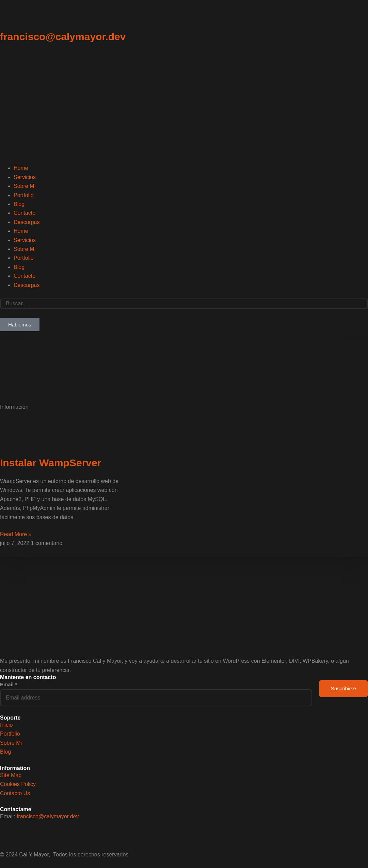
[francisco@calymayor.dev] (9, 17)
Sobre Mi (11, 743)
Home (21, 168)
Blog (19, 204)
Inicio (6, 725)
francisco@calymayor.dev (63, 37)
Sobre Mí (25, 186)
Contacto (25, 213)
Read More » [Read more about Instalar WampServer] (16, 534)
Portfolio (24, 195)
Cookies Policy (18, 784)
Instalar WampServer (51, 463)
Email (9, 684)
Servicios (25, 177)
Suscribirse (343, 688)
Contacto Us (15, 793)
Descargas (27, 222)
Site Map (11, 775)
